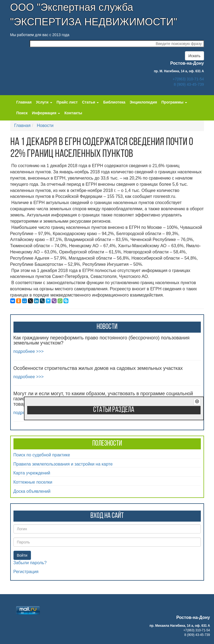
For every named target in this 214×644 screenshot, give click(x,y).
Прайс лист (67, 102)
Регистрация (26, 572)
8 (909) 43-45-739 (189, 84)
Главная (24, 102)
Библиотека (114, 102)
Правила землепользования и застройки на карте (63, 464)
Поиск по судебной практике (42, 455)
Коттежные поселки (33, 482)
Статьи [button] (91, 102)
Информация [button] (46, 113)
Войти (22, 555)
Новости (45, 125)
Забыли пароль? (30, 563)
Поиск (22, 113)
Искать (194, 56)
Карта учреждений (32, 473)
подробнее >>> (29, 351)
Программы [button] (174, 102)
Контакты (73, 113)
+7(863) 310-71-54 (188, 79)
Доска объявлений (32, 491)
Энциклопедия (143, 102)
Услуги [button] (44, 102)
